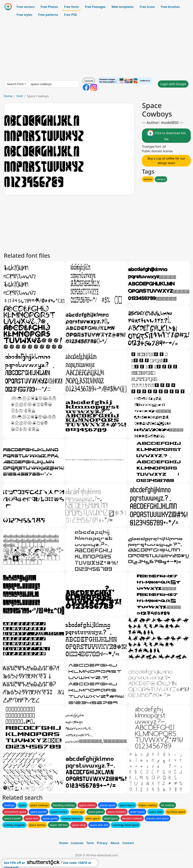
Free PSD (70, 15)
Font (20, 96)
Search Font (15, 84)
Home (8, 96)
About (115, 843)
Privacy (102, 843)
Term (90, 843)
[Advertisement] (96, 48)
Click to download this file (166, 136)
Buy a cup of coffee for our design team (166, 161)
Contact (128, 843)
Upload (89, 81)
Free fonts (72, 7)
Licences (77, 843)
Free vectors (26, 7)
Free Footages (95, 7)
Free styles (24, 15)
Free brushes (170, 7)
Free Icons (147, 7)
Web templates (123, 7)
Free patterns (48, 15)
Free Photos (49, 7)
